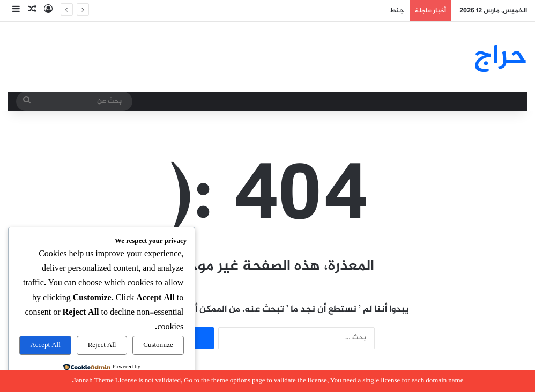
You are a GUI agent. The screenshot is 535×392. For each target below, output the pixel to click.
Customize (158, 345)
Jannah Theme (94, 381)
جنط (397, 11)
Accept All (45, 345)
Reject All (102, 345)
